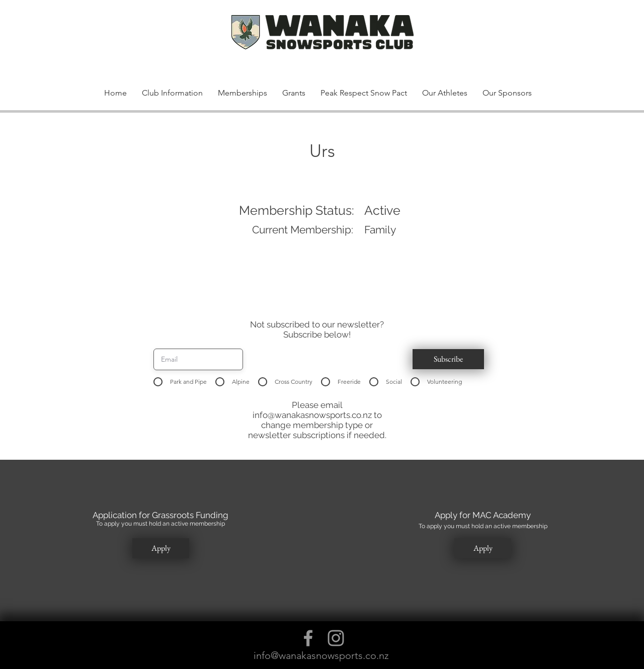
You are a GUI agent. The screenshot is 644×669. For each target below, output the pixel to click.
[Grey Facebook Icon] (308, 638)
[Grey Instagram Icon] (336, 638)
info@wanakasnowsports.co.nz (312, 415)
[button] (520, 44)
